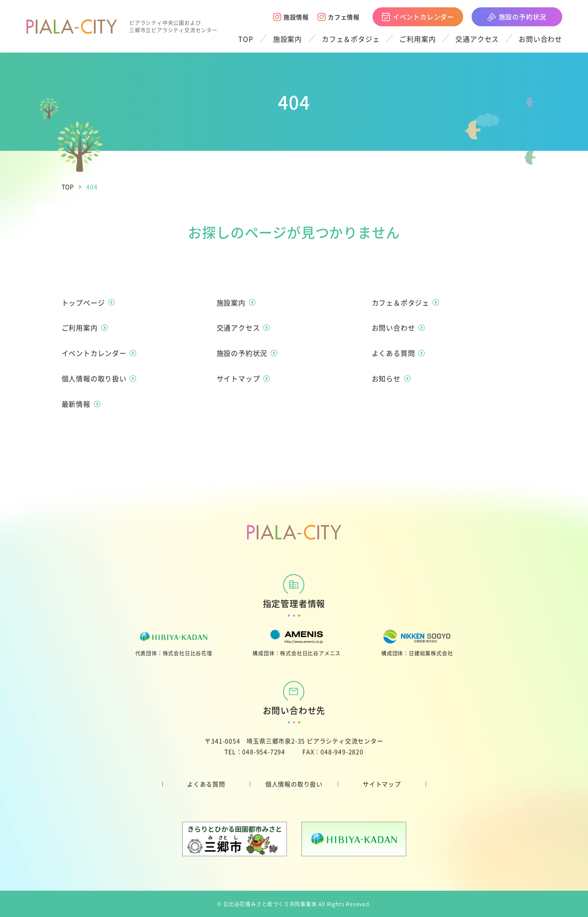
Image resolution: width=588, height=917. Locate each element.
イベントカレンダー (418, 17)
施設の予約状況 (517, 17)
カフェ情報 (339, 17)
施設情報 (291, 17)
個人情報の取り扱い (294, 784)
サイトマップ (382, 784)
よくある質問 (206, 784)
